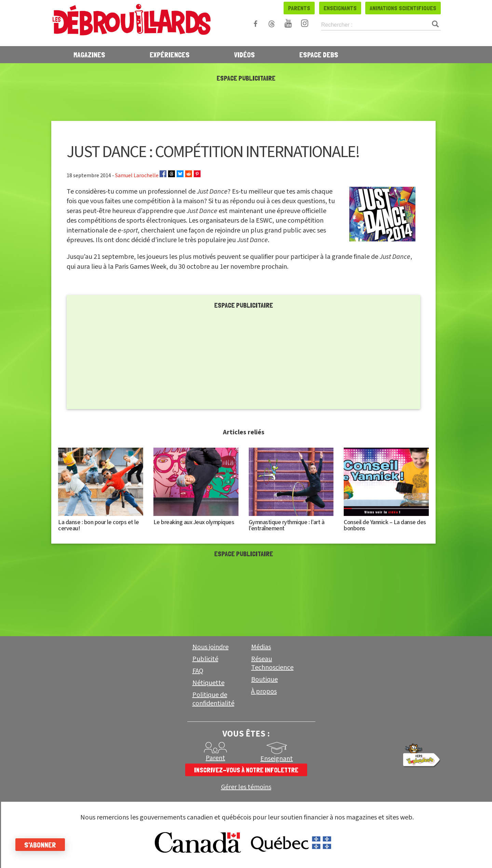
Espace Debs (319, 55)
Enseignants (340, 8)
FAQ (198, 671)
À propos (264, 691)
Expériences (170, 55)
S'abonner (42, 845)
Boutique (264, 680)
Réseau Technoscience (272, 663)
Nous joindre (210, 647)
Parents (299, 8)
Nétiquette (208, 683)
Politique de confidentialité (213, 699)
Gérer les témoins (246, 787)
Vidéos (244, 55)
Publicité (205, 659)
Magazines (89, 55)
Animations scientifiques (403, 8)
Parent (215, 758)
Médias (261, 647)
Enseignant (277, 759)
